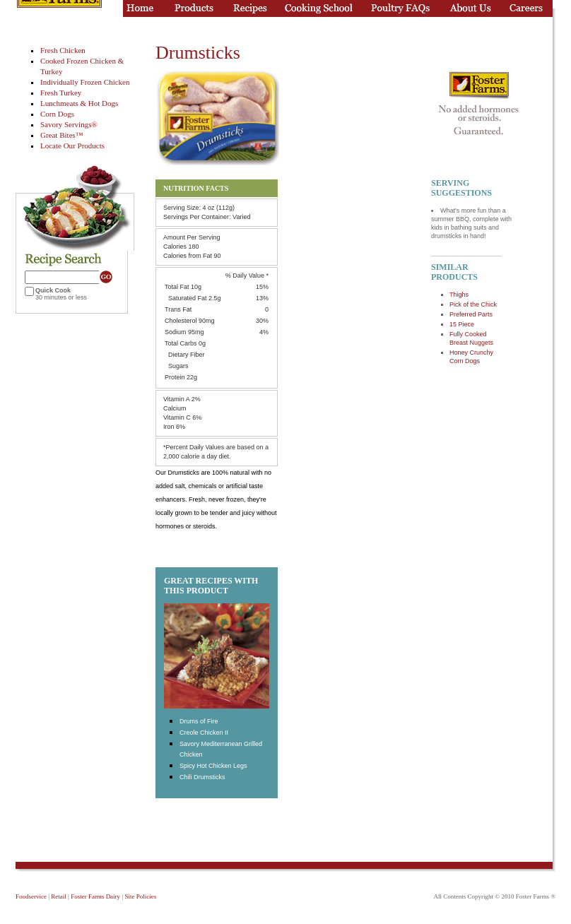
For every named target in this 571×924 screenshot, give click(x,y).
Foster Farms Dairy (95, 896)
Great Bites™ (62, 135)
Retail (59, 896)
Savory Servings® (69, 124)
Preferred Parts (471, 314)
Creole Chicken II (204, 733)
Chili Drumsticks (202, 777)
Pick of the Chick (473, 304)
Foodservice (31, 896)
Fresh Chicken (63, 50)
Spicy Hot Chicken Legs (213, 766)
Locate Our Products (72, 146)
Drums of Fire (199, 721)
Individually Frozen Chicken (85, 82)
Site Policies (140, 896)
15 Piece (462, 324)
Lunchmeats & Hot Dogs (79, 103)
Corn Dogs (57, 114)
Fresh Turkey (61, 93)
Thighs (459, 295)
